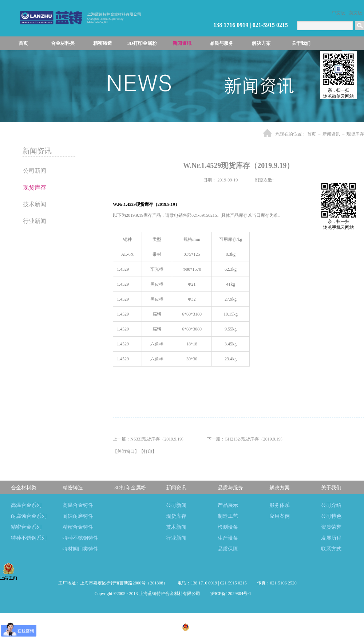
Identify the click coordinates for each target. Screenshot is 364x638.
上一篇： (149, 439)
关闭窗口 (126, 451)
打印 (148, 451)
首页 (23, 43)
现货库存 (355, 134)
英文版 (356, 13)
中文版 (339, 13)
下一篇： (246, 439)
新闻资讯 (331, 134)
